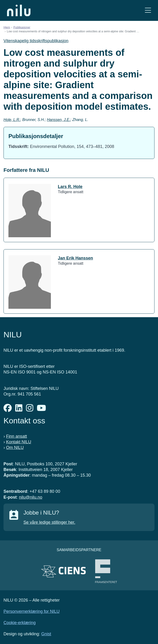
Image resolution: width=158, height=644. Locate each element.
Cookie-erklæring (20, 623)
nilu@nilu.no (31, 497)
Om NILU (15, 448)
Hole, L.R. (12, 120)
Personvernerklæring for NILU (32, 611)
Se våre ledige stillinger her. (49, 522)
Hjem (7, 27)
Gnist (46, 634)
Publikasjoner (22, 27)
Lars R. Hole (70, 187)
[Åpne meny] (148, 10)
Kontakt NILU (19, 442)
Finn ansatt (17, 436)
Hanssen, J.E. (59, 120)
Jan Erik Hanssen (75, 258)
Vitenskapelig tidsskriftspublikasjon (36, 41)
